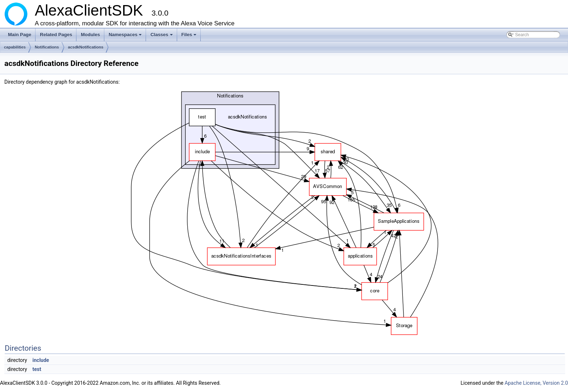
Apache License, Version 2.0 (536, 383)
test (37, 369)
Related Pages (56, 35)
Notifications (47, 47)
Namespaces (126, 37)
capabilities (15, 47)
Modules (90, 35)
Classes (162, 37)
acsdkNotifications (86, 47)
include (41, 360)
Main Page (20, 35)
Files (190, 37)
